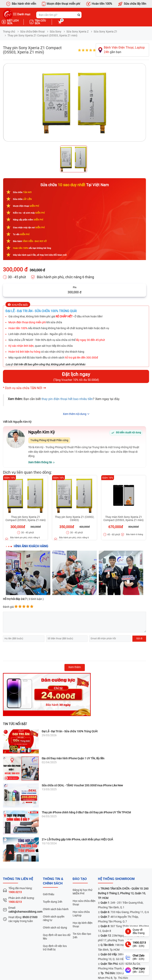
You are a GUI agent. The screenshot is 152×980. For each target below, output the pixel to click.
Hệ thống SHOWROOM (116, 879)
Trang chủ (9, 32)
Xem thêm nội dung (75, 414)
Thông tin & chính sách (53, 881)
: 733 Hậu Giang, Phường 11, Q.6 (125, 912)
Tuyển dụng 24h (53, 902)
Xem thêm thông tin (40, 462)
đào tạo (80, 879)
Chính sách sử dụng (55, 928)
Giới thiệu (49, 894)
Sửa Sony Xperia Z (77, 32)
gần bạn (124, 50)
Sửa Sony (56, 32)
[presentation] (33, 651)
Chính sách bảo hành (56, 909)
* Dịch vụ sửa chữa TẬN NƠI (22, 388)
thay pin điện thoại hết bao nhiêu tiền (67, 399)
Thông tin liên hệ (18, 879)
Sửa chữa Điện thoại (32, 32)
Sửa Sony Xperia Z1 (105, 32)
